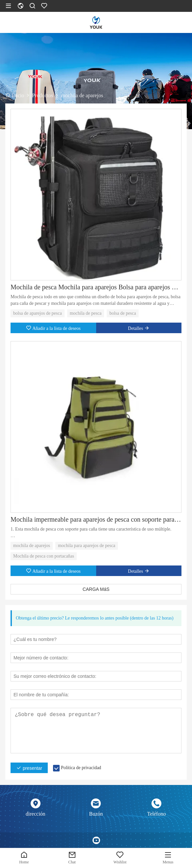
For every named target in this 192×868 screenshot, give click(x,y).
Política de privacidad (81, 768)
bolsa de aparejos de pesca (38, 313)
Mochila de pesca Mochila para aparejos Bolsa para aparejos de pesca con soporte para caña (96, 287)
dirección (36, 814)
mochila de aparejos (32, 546)
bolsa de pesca (123, 313)
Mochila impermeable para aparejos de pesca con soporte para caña (96, 519)
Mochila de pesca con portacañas (44, 556)
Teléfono (157, 814)
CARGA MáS (96, 589)
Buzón (96, 814)
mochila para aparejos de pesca (87, 546)
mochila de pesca (86, 313)
